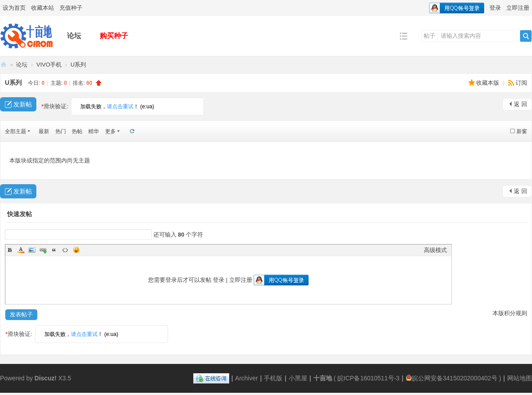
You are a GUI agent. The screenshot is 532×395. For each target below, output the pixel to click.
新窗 (522, 131)
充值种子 (71, 8)
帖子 (430, 36)
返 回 (520, 104)
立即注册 (518, 8)
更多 (110, 131)
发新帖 (23, 104)
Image (32, 250)
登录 (495, 8)
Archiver (246, 378)
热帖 (77, 131)
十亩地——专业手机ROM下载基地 (4, 65)
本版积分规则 (510, 313)
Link (43, 250)
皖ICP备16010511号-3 (368, 378)
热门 (61, 131)
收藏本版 (489, 83)
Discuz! (46, 378)
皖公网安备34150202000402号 (452, 378)
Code (65, 250)
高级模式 (435, 250)
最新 (44, 131)
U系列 (78, 65)
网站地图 (520, 378)
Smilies (76, 250)
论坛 (74, 36)
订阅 (521, 83)
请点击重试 (120, 107)
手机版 (273, 378)
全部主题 (16, 131)
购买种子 (114, 36)
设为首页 (14, 8)
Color (21, 250)
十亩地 (323, 378)
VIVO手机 (49, 65)
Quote (54, 250)
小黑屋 (298, 378)
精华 (94, 131)
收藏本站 (43, 8)
